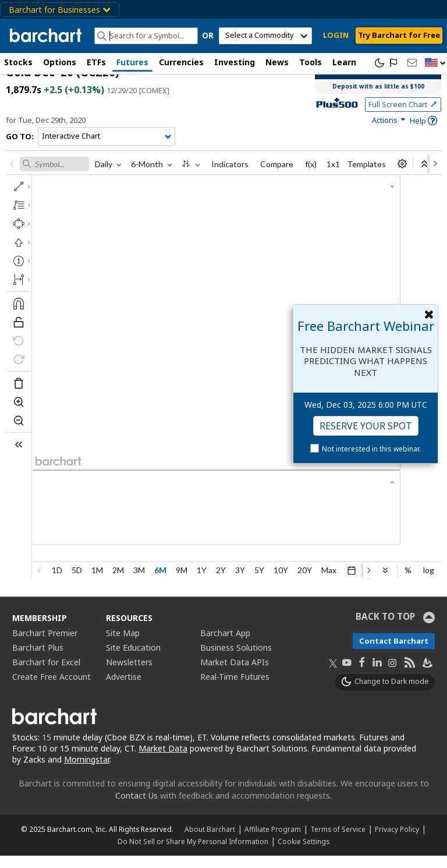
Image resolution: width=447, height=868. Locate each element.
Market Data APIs (235, 674)
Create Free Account (52, 688)
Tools (311, 62)
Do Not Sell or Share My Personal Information (193, 853)
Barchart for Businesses (60, 10)
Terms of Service (338, 841)
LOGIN (336, 35)
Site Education (133, 659)
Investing (235, 62)
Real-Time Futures (235, 688)
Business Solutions (236, 659)
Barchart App (225, 645)
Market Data (163, 760)
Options (60, 62)
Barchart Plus (38, 659)
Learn (344, 62)
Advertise (124, 688)
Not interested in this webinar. (371, 449)
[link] (389, 132)
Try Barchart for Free (399, 35)
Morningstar (87, 771)
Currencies (181, 62)
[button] (435, 63)
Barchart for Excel (46, 674)
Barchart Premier (45, 645)
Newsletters (129, 674)
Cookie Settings (304, 853)
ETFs (96, 62)
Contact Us (136, 808)
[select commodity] (265, 36)
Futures (132, 62)
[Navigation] (107, 149)
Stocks (18, 62)
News (277, 62)
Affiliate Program (273, 841)
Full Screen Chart (403, 116)
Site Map (123, 645)
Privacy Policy (397, 841)
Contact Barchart (394, 652)
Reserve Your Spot (366, 426)
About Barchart (210, 841)
